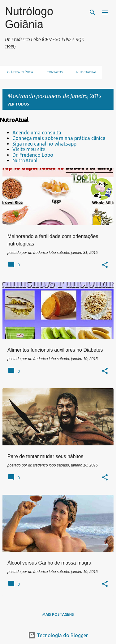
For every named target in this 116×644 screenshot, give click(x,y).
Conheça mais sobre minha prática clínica (59, 138)
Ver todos (18, 104)
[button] (105, 265)
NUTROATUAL (85, 72)
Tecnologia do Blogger (58, 635)
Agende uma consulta (37, 133)
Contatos (53, 72)
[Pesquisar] (92, 12)
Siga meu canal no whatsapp (44, 144)
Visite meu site (29, 149)
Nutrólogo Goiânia (29, 18)
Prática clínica (18, 72)
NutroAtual (25, 160)
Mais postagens (58, 614)
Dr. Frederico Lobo (33, 155)
